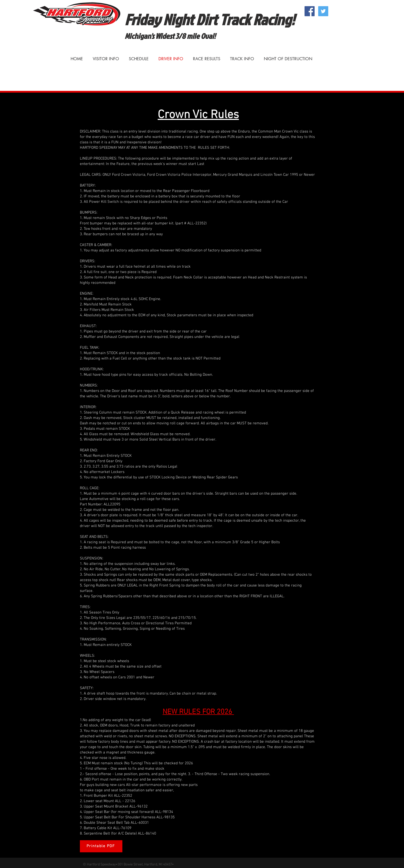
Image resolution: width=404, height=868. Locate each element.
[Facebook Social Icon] (310, 11)
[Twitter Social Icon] (323, 11)
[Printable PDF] (101, 846)
